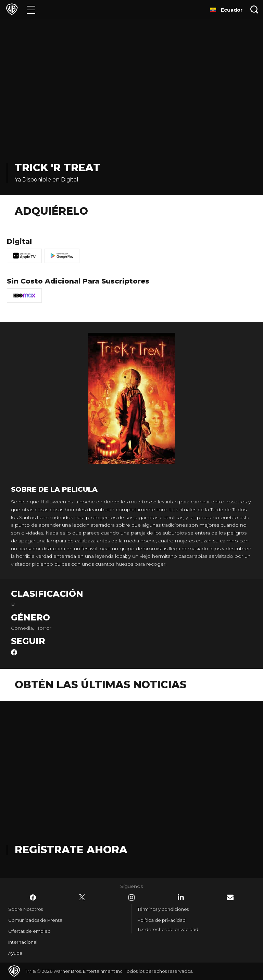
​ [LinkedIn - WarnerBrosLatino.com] (181, 897)
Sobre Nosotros (26, 909)
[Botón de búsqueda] (254, 9)
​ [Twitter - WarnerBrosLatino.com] (82, 897)
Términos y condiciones (163, 909)
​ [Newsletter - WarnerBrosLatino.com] (230, 897)
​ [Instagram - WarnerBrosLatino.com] (131, 897)
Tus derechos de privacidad (168, 929)
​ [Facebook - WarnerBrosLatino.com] (33, 897)
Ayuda (15, 953)
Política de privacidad (161, 920)
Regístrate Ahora (71, 850)
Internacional (23, 942)
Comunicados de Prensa (35, 920)
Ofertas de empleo (29, 931)
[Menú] (31, 9)
